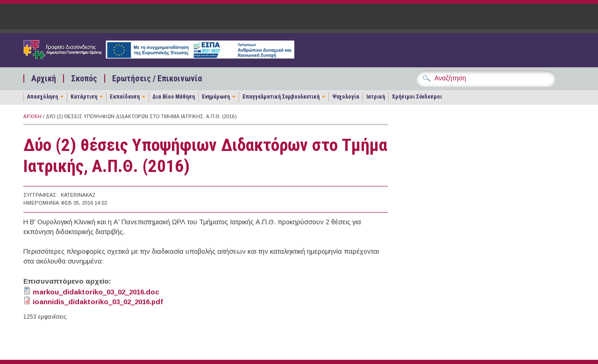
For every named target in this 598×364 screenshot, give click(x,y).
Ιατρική (376, 97)
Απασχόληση (43, 97)
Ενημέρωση (216, 97)
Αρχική (44, 79)
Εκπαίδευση (125, 97)
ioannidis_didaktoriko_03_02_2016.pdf (98, 302)
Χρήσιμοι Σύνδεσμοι (417, 97)
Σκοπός (84, 79)
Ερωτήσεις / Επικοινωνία (157, 79)
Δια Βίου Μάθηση (174, 97)
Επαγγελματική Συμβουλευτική (281, 97)
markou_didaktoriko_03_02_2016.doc (96, 292)
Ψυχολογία (346, 97)
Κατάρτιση (84, 97)
